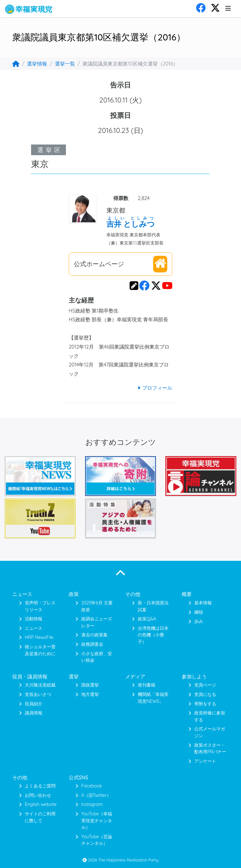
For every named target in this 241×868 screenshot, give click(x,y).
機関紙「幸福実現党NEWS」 (153, 698)
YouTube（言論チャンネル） (97, 840)
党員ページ (205, 685)
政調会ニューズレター (97, 622)
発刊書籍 (147, 685)
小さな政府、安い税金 (97, 657)
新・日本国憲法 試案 (153, 606)
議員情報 (34, 713)
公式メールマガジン (210, 732)
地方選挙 (90, 694)
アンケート (205, 761)
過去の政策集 (94, 635)
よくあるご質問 (40, 786)
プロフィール (154, 388)
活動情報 (34, 619)
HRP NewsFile (39, 637)
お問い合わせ (38, 795)
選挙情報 (37, 64)
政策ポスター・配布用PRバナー (210, 749)
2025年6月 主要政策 (97, 606)
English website (41, 804)
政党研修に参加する (210, 716)
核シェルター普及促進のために (40, 650)
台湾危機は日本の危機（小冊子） (153, 635)
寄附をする (205, 704)
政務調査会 (92, 644)
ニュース (34, 628)
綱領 (199, 612)
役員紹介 (34, 704)
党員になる (205, 694)
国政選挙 (90, 685)
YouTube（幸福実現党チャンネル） (97, 821)
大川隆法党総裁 (40, 685)
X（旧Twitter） (96, 795)
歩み (199, 621)
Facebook (92, 786)
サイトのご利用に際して (40, 817)
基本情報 (203, 603)
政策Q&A (147, 619)
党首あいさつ (38, 694)
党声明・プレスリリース (40, 606)
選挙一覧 (65, 64)
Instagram (92, 804)
